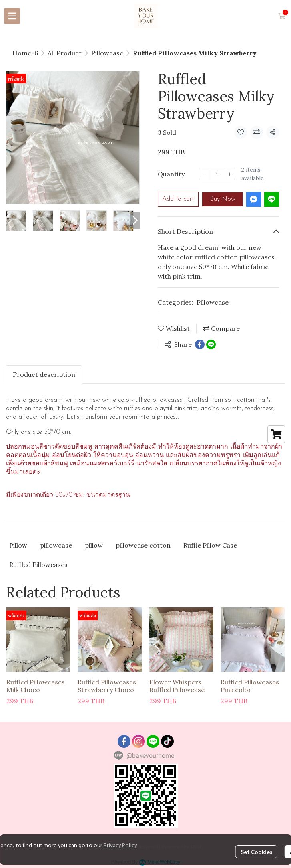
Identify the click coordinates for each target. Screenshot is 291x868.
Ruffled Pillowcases (38, 565)
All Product (65, 53)
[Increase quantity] (230, 174)
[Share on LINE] (211, 344)
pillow (94, 545)
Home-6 (25, 53)
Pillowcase (107, 53)
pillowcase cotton (143, 545)
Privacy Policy (120, 845)
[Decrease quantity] (204, 174)
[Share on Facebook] (200, 344)
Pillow (18, 545)
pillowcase (56, 545)
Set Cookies (256, 852)
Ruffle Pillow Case (210, 545)
